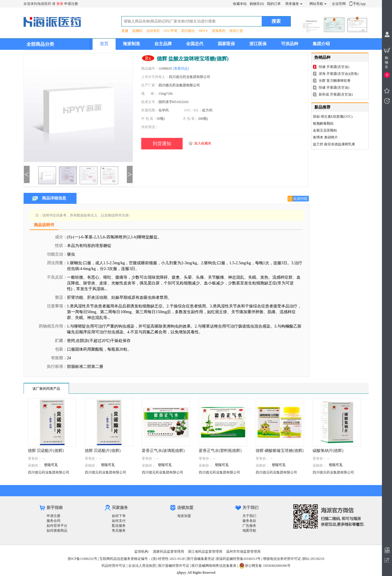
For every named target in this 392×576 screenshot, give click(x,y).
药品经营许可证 (114, 566)
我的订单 (274, 4)
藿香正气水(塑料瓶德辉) (220, 451)
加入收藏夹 (203, 143)
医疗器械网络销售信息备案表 (214, 566)
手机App (359, 4)
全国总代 (195, 44)
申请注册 (71, 4)
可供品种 (290, 44)
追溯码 (137, 31)
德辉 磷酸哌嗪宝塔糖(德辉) (280, 451)
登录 (60, 4)
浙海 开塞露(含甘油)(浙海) (339, 74)
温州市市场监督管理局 (243, 552)
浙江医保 (258, 44)
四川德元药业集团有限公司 (179, 85)
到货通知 (162, 143)
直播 (125, 31)
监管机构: (142, 552)
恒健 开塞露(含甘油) (334, 67)
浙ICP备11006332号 (83, 559)
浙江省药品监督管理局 (205, 552)
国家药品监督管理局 (169, 552)
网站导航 (316, 4)
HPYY (203, 31)
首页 (104, 44)
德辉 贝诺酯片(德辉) (46, 451)
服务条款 (249, 521)
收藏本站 (240, 4)
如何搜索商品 (57, 531)
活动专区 (153, 31)
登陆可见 (51, 465)
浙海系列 (219, 31)
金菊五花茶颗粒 (325, 130)
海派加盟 (184, 516)
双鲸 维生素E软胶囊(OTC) (333, 117)
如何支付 (119, 521)
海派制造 (131, 44)
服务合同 (53, 521)
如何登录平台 (57, 526)
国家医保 (226, 44)
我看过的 (387, 101)
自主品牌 (163, 44)
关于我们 (249, 516)
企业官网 (339, 4)
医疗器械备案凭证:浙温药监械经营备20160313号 (224, 559)
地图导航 (249, 531)
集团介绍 (321, 44)
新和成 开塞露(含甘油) (336, 94)
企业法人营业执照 (142, 566)
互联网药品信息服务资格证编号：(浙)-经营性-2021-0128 (142, 559)
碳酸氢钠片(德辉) (328, 451)
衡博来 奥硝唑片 (325, 137)
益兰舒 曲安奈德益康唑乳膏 (334, 144)
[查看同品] (181, 69)
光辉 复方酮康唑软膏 (335, 81)
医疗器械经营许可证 (174, 566)
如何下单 (119, 516)
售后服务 (119, 531)
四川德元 (188, 31)
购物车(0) (257, 4)
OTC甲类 (171, 31)
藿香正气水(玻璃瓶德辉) (163, 451)
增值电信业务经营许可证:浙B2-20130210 (293, 559)
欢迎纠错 (300, 199)
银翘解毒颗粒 (323, 123)
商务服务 (292, 4)
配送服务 (119, 526)
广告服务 (249, 526)
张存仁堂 (236, 31)
